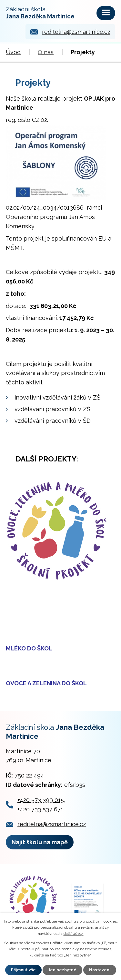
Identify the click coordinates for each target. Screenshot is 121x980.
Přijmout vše (23, 970)
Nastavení (100, 970)
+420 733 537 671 (40, 809)
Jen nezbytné (62, 970)
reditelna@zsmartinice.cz (76, 32)
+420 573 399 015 (41, 800)
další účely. (74, 934)
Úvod (13, 52)
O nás (46, 52)
